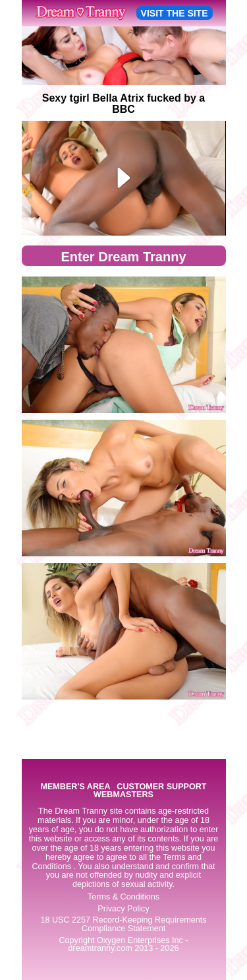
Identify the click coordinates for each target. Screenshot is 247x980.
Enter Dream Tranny (123, 257)
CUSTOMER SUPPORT (161, 787)
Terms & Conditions (123, 897)
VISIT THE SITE (175, 13)
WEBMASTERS (123, 795)
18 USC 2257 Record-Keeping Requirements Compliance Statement (123, 924)
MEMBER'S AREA (75, 787)
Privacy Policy (123, 909)
